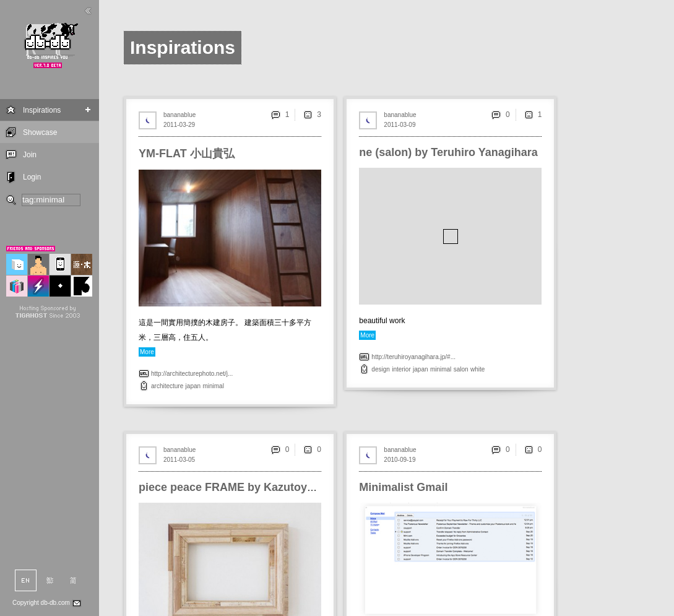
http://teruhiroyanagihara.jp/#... (413, 357)
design (380, 369)
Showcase (40, 132)
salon (461, 369)
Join (30, 155)
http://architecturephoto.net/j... (192, 374)
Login (32, 177)
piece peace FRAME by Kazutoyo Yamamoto (256, 487)
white (477, 369)
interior (401, 369)
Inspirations (42, 110)
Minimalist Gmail (403, 487)
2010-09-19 (400, 460)
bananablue (179, 115)
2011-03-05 (179, 460)
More (147, 352)
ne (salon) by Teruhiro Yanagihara (448, 152)
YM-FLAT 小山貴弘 (187, 154)
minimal (213, 386)
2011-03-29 (179, 125)
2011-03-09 (400, 125)
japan (193, 386)
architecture (167, 386)
